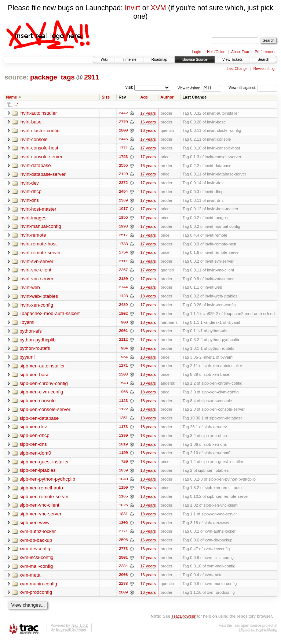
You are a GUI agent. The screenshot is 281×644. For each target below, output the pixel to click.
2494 (123, 192)
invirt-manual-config (40, 227)
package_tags (52, 77)
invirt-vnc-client (35, 271)
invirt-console (34, 139)
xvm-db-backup (36, 544)
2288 (123, 588)
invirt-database (35, 166)
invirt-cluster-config (39, 131)
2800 (123, 131)
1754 (123, 254)
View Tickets (232, 60)
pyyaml (27, 359)
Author (167, 97)
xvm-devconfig (35, 553)
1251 (123, 421)
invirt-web (30, 289)
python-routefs (35, 350)
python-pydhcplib (37, 342)
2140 (123, 175)
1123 (123, 403)
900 (124, 324)
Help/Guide (216, 52)
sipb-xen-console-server (45, 412)
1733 (123, 245)
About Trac (240, 52)
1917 (123, 210)
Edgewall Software (71, 634)
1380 (123, 438)
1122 (123, 412)
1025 (123, 509)
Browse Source (195, 60)
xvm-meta (30, 579)
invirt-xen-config (36, 306)
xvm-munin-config (38, 588)
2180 (123, 280)
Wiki (104, 60)
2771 (123, 535)
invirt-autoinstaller (38, 113)
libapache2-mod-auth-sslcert (50, 315)
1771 (123, 148)
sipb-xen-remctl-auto (41, 491)
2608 (123, 579)
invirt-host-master (38, 210)
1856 (123, 219)
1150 (123, 456)
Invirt (132, 8)
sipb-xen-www (34, 526)
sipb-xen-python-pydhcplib (47, 482)
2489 (123, 307)
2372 (123, 184)
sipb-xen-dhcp (34, 438)
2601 (123, 333)
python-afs (31, 333)
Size (106, 97)
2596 (123, 544)
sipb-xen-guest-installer (44, 465)
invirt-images (33, 219)
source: (17, 77)
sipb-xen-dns (33, 447)
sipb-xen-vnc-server (40, 517)
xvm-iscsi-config (36, 561)
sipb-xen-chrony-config (44, 386)
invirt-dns (29, 201)
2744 (123, 289)
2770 (123, 122)
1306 (123, 526)
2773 (123, 553)
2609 (123, 597)
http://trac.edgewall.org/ (258, 634)
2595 (123, 166)
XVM (158, 8)
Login (197, 52)
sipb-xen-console (37, 403)
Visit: (129, 87)
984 (124, 351)
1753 (123, 157)
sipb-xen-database (39, 421)
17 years (148, 113)
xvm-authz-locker (38, 535)
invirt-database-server (43, 175)
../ (16, 105)
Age (144, 97)
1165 (123, 500)
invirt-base (30, 122)
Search (263, 60)
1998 (123, 227)
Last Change (237, 69)
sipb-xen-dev (33, 430)
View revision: (189, 88)
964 (124, 359)
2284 (123, 570)
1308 (123, 377)
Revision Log (264, 69)
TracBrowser (183, 620)
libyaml (27, 324)
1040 (123, 482)
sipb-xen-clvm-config (41, 394)
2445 (123, 140)
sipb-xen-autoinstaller (42, 368)
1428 (123, 298)
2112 (123, 342)
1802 (123, 315)
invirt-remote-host (38, 245)
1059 (123, 474)
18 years (148, 298)
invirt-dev (29, 183)
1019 (123, 447)
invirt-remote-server (40, 254)
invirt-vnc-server (36, 280)
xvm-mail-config (36, 570)
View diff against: (253, 88)
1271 (123, 368)
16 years (148, 122)
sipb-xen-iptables (37, 473)
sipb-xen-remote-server (44, 500)
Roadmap (159, 60)
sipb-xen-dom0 (35, 456)
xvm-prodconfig (36, 597)
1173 (123, 430)
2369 (123, 201)
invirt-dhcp (30, 192)
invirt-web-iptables (39, 298)
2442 (123, 113)
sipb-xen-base (34, 377)
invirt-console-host (39, 148)
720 (124, 465)
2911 (92, 77)
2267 (123, 271)
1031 (123, 518)
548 (124, 386)
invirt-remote (33, 236)
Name (12, 97)
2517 (123, 236)
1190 (123, 491)
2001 (123, 562)
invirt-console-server (41, 157)
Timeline (129, 60)
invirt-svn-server (36, 262)
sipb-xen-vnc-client (39, 509)
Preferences (265, 52)
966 (124, 395)
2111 (123, 263)
